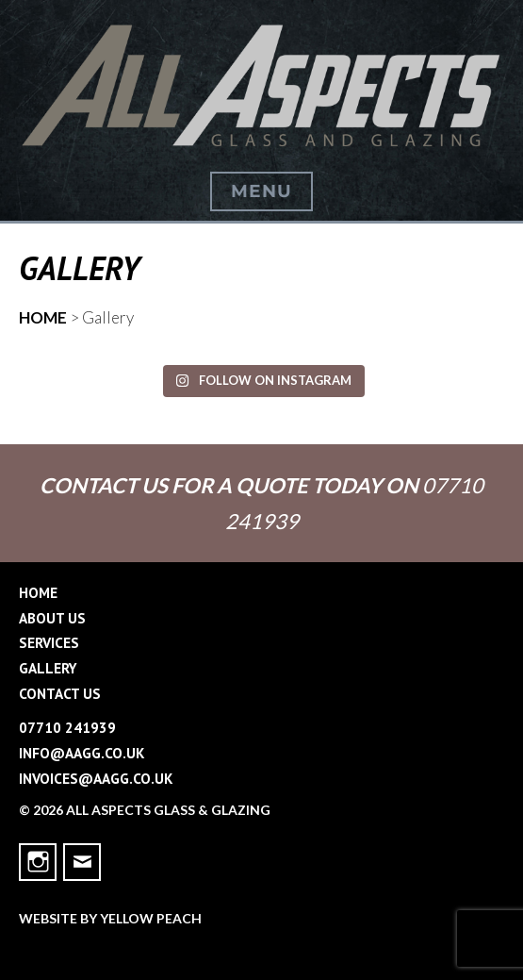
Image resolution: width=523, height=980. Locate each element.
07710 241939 (67, 727)
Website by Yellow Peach (110, 918)
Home (38, 592)
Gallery (48, 668)
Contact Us (60, 693)
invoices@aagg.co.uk (96, 778)
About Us (52, 618)
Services (49, 642)
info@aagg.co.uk (82, 753)
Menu (261, 191)
